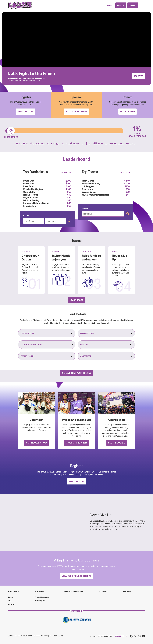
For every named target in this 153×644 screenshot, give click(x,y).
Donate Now (128, 111)
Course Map (106, 356)
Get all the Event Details (76, 373)
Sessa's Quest (89, 192)
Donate (133, 5)
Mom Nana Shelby (91, 183)
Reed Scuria (29, 186)
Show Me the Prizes (77, 443)
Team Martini (88, 180)
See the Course (117, 443)
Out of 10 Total (125, 172)
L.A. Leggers (88, 186)
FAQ (10, 601)
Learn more (76, 300)
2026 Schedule (47, 333)
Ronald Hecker (31, 195)
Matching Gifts (40, 601)
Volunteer (103, 591)
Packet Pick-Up (47, 356)
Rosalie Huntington (33, 189)
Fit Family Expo (106, 333)
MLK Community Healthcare (96, 195)
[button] (143, 5)
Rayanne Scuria (31, 197)
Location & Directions (47, 345)
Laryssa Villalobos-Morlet (36, 203)
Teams (10, 597)
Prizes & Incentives (42, 597)
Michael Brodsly (31, 200)
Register (121, 5)
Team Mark (87, 189)
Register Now (26, 111)
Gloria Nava (29, 183)
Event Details (14, 591)
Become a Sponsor (76, 111)
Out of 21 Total (66, 172)
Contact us (128, 591)
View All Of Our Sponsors (77, 576)
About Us (11, 604)
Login (110, 5)
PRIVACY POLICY (121, 636)
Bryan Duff (29, 180)
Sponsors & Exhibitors (74, 591)
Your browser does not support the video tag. (76, 39)
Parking (106, 345)
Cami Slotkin (30, 192)
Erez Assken (30, 206)
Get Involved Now (36, 443)
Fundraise (39, 591)
